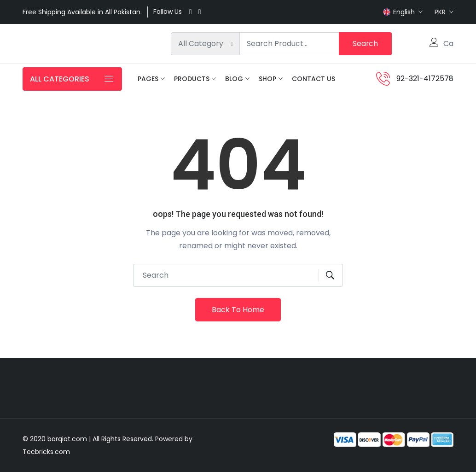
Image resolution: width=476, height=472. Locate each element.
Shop (267, 79)
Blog (234, 79)
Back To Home (238, 310)
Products (192, 79)
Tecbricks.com (46, 452)
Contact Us (313, 79)
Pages (148, 79)
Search (365, 44)
